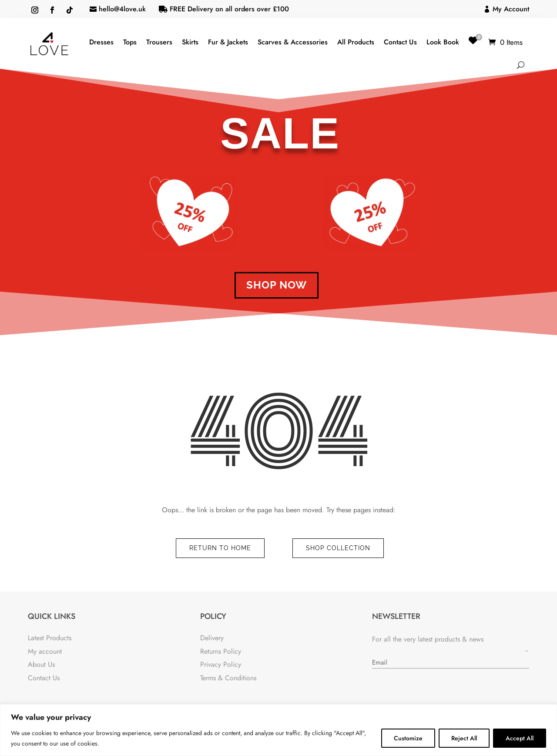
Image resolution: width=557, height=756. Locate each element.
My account (45, 651)
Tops (130, 42)
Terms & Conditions (228, 678)
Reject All (464, 738)
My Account (511, 9)
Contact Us (400, 42)
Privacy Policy (221, 664)
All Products (356, 42)
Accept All (520, 738)
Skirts (190, 42)
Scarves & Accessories (293, 42)
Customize (408, 738)
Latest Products (50, 638)
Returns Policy (221, 651)
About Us (41, 664)
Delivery (212, 638)
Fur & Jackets (228, 42)
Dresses (101, 42)
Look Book (443, 42)
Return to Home (220, 548)
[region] (278, 730)
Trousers (159, 42)
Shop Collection (338, 548)
